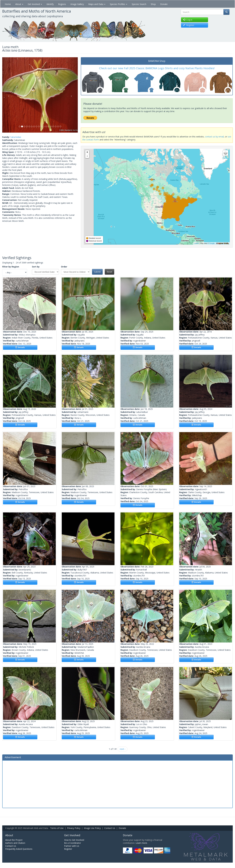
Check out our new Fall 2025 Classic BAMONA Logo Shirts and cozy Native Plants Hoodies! (157, 68)
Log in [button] (188, 20)
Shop (153, 4)
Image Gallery (77, 4)
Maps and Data (97, 4)
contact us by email (214, 137)
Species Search (139, 4)
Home (8, 4)
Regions (62, 4)
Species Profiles (119, 4)
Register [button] (189, 25)
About (19, 4)
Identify (50, 4)
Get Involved (35, 4)
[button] (8, 95)
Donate (164, 4)
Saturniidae (16, 137)
